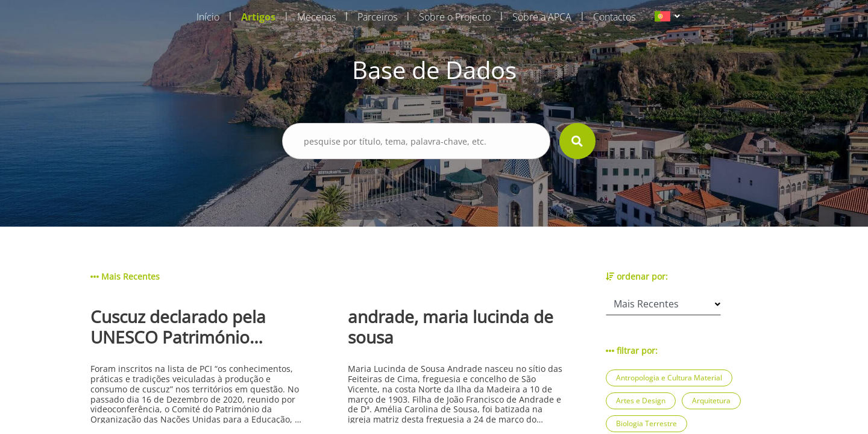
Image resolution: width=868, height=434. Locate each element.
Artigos (258, 17)
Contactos (614, 17)
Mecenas (316, 17)
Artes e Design (641, 401)
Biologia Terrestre (646, 423)
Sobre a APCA (542, 17)
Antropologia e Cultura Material (669, 378)
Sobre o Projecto (455, 17)
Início (208, 17)
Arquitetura (711, 401)
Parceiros (377, 17)
